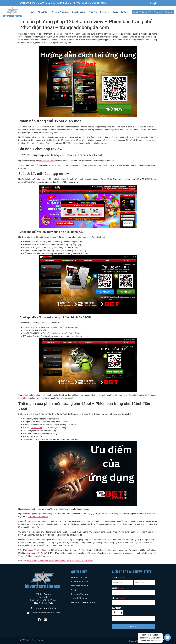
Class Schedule (79, 12)
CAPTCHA (117, 608)
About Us (44, 12)
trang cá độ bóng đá (35, 550)
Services (106, 12)
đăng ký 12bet (95, 165)
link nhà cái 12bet (47, 161)
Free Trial (93, 12)
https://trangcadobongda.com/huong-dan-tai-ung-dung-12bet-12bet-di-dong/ (60, 561)
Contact (124, 12)
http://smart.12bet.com (38, 517)
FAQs (116, 12)
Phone (119, 598)
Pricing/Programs (60, 12)
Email (118, 588)
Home (33, 12)
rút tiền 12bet (37, 428)
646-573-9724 (54, 3)
